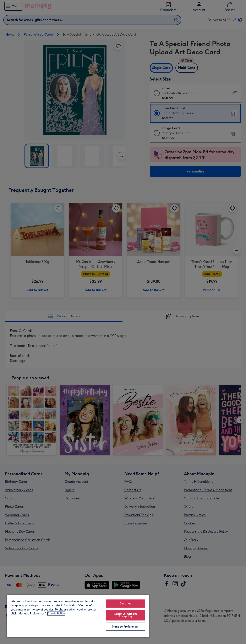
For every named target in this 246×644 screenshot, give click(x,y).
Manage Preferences (125, 627)
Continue (125, 604)
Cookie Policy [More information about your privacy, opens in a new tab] (56, 614)
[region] (78, 616)
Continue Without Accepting (125, 615)
